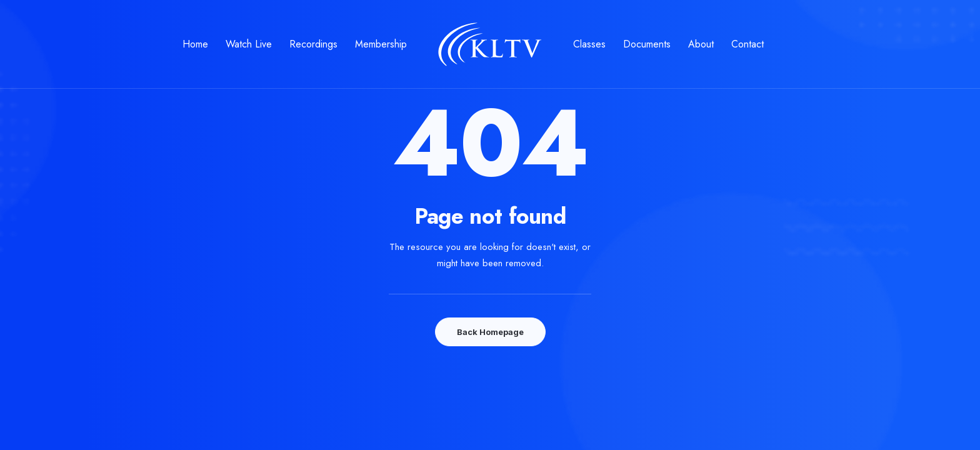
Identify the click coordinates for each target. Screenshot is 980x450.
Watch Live (249, 44)
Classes (589, 44)
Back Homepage (490, 332)
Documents (647, 44)
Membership (381, 44)
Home (195, 44)
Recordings (313, 44)
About (701, 44)
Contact (747, 44)
